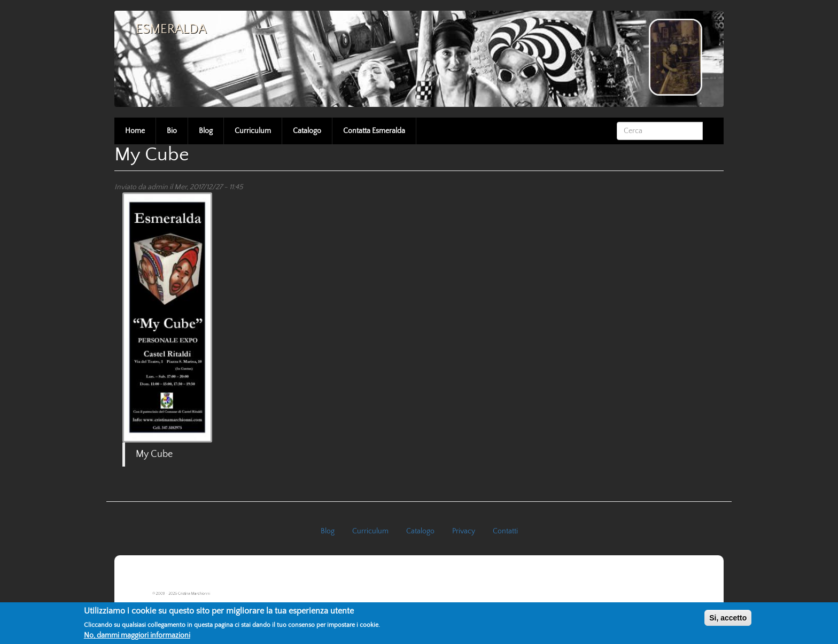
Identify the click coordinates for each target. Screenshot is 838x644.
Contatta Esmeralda (374, 131)
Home (135, 131)
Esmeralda (171, 29)
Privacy (464, 531)
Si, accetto (728, 618)
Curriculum (253, 131)
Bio (172, 131)
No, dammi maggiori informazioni (137, 635)
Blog (206, 131)
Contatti (505, 531)
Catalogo (307, 131)
